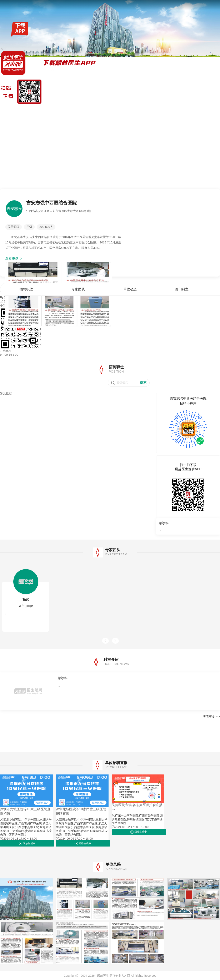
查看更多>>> (212, 717)
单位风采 (214, 109)
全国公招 (34, 109)
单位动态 (187, 109)
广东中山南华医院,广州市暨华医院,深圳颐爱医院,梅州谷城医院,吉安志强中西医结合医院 (137, 819)
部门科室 (201, 109)
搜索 (143, 382)
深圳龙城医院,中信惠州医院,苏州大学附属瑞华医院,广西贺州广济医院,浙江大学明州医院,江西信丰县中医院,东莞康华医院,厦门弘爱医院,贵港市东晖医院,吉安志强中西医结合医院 (26, 827)
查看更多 (14, 258)
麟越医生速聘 (9, 109)
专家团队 (174, 109)
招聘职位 (160, 109)
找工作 (23, 109)
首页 (150, 109)
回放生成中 (27, 843)
